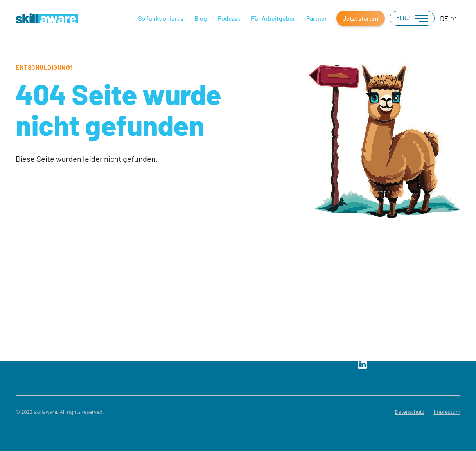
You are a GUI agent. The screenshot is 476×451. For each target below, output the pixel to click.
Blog (201, 18)
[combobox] (448, 19)
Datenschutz (409, 412)
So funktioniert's (161, 18)
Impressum (447, 412)
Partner (317, 18)
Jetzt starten (361, 18)
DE (444, 18)
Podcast (229, 18)
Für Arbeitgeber (273, 18)
